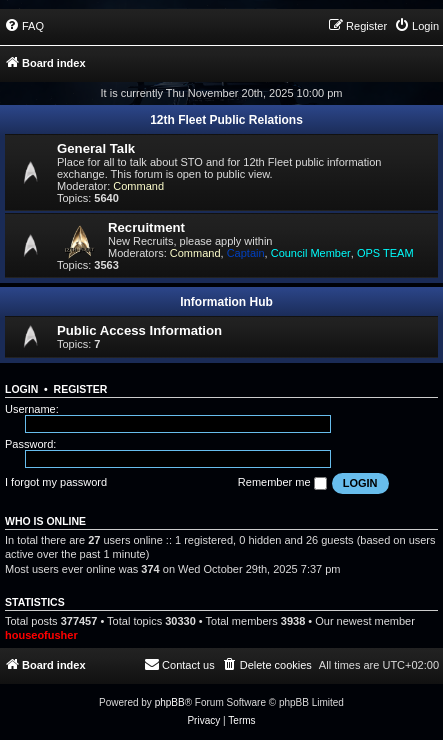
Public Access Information (139, 330)
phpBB (170, 702)
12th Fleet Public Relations (226, 120)
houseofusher (41, 635)
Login (21, 389)
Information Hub (226, 302)
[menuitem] (24, 26)
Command (138, 186)
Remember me (282, 483)
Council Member (311, 253)
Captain (246, 253)
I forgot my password (56, 482)
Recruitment (146, 227)
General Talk (96, 148)
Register (81, 389)
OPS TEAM (385, 253)
